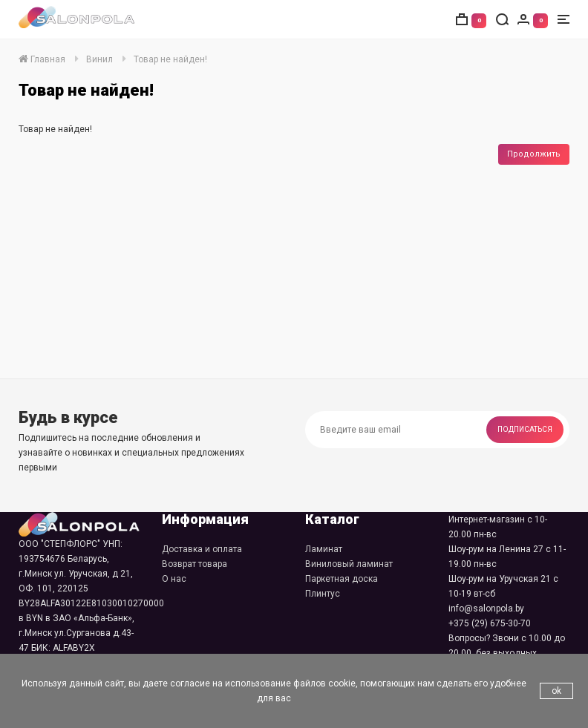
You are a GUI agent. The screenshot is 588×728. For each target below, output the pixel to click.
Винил (99, 59)
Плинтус (323, 594)
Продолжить (534, 154)
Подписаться (525, 429)
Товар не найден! (170, 59)
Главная (42, 59)
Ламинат (324, 549)
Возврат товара (195, 564)
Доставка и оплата (202, 549)
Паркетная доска (342, 579)
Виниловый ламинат (349, 564)
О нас (174, 579)
